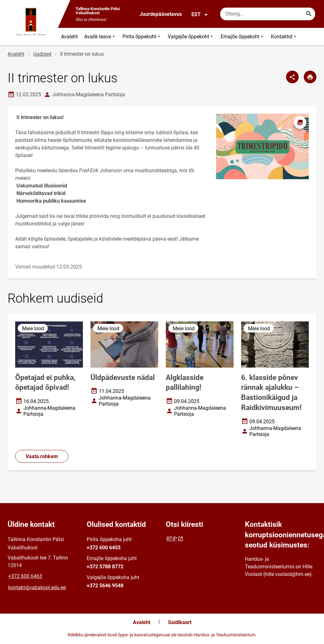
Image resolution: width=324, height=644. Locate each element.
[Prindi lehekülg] (310, 77)
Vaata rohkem (42, 456)
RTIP (172, 539)
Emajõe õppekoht (243, 37)
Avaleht (69, 37)
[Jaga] (292, 77)
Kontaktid (284, 37)
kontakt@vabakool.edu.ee (37, 587)
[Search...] (309, 14)
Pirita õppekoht (142, 37)
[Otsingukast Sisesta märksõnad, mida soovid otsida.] (268, 14)
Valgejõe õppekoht (191, 37)
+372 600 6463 (25, 576)
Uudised (42, 54)
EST (200, 15)
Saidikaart (180, 622)
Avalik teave (100, 37)
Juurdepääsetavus (161, 14)
